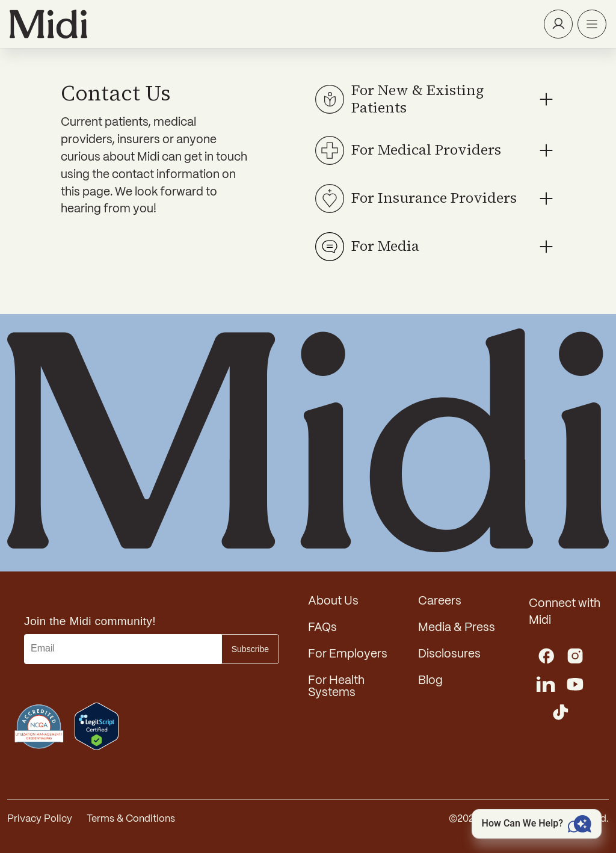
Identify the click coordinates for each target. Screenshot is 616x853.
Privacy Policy (40, 819)
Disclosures (449, 654)
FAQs (322, 628)
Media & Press (457, 628)
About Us (333, 602)
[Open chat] (537, 824)
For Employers (348, 654)
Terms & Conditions (131, 819)
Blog (430, 681)
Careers (440, 602)
